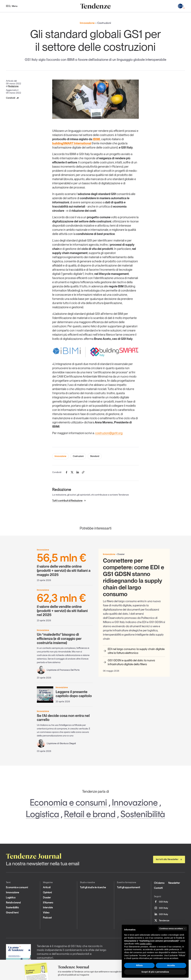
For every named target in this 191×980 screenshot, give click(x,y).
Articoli (47, 887)
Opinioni (47, 892)
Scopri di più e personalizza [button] (155, 972)
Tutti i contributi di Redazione (69, 501)
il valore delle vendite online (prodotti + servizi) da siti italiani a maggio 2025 (65, 564)
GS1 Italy (161, 902)
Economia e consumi (68, 802)
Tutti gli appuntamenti (128, 887)
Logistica (42, 814)
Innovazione (60, 456)
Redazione (13, 86)
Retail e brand (90, 814)
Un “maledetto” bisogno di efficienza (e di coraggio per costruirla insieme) (59, 639)
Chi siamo (159, 883)
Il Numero (48, 903)
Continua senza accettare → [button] (172, 929)
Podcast (47, 918)
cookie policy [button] (146, 944)
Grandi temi (12, 913)
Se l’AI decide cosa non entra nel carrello (63, 718)
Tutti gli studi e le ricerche (93, 887)
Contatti (158, 888)
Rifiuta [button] (139, 965)
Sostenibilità (143, 814)
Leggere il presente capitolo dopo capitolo (74, 694)
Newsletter (174, 883)
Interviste (48, 907)
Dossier (47, 897)
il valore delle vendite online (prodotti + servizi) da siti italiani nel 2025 (65, 605)
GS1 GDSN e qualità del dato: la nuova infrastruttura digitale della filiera (129, 662)
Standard (95, 456)
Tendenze (162, 920)
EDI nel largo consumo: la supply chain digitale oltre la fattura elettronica (134, 651)
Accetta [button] (171, 965)
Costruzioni (78, 456)
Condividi (13, 98)
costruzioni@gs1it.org (109, 433)
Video (46, 913)
